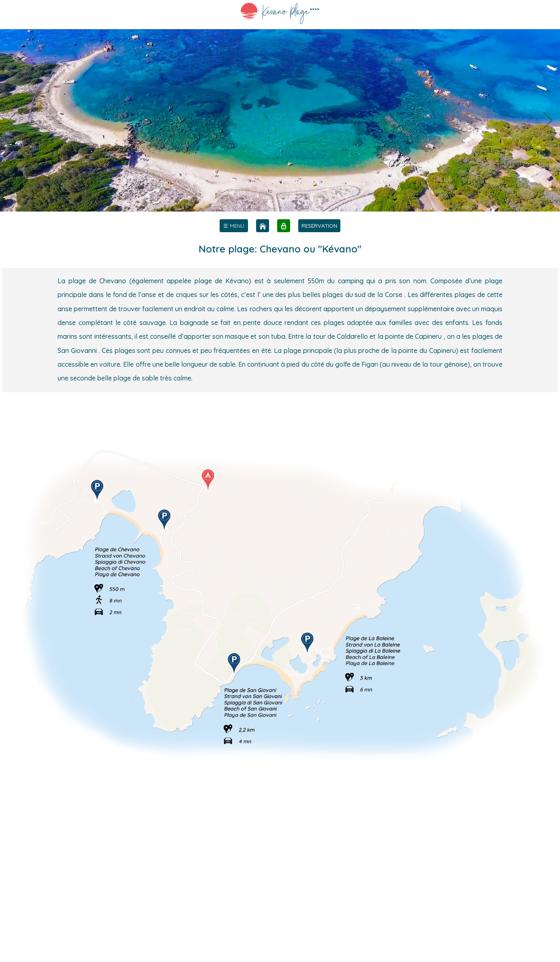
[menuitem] (234, 226)
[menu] (234, 226)
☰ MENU (234, 226)
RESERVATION (319, 226)
